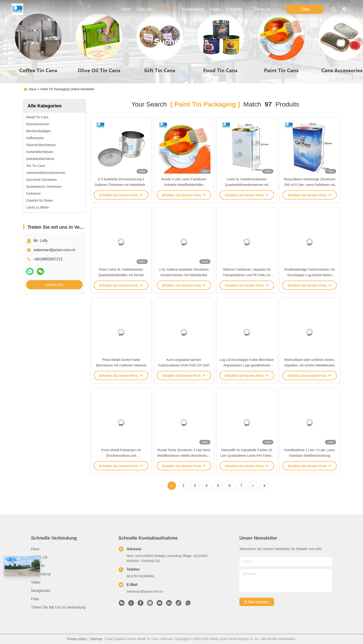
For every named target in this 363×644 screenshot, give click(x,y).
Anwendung (41, 574)
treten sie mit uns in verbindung (264, 9)
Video (36, 582)
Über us (144, 9)
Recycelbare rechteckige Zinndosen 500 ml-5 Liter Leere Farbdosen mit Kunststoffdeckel (310, 185)
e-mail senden (257, 602)
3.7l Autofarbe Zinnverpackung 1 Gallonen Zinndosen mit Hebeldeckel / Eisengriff (121, 185)
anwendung (193, 9)
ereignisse (237, 9)
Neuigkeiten (41, 591)
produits (167, 9)
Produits (38, 566)
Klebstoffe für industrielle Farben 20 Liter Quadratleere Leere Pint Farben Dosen (247, 456)
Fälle (35, 599)
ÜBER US (39, 557)
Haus (126, 9)
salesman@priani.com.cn (54, 250)
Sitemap (96, 639)
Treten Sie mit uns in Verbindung (58, 607)
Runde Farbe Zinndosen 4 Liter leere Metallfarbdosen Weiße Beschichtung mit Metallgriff (184, 456)
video (215, 9)
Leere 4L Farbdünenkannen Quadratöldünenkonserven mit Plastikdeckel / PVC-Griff (247, 185)
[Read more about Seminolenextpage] (253, 486)
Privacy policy (77, 639)
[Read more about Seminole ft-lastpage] (264, 486)
